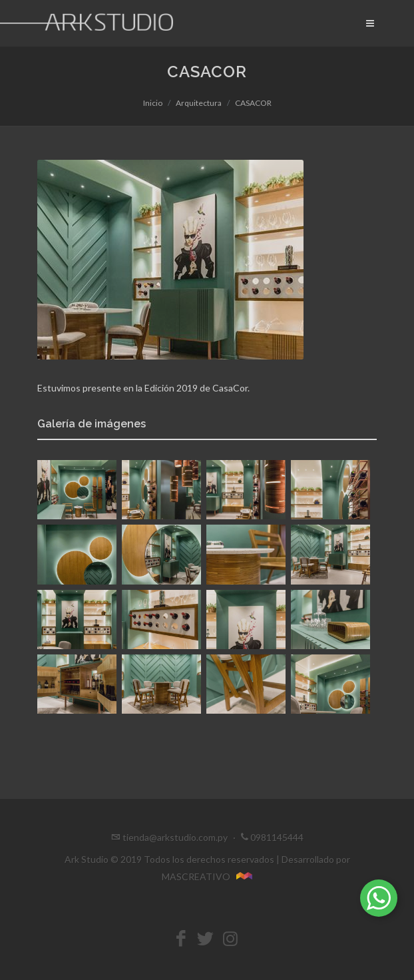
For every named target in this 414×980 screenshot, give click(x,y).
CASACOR (253, 103)
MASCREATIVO (207, 876)
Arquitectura (199, 103)
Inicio (153, 103)
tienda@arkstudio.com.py (175, 837)
